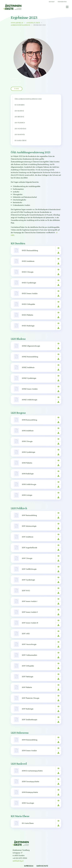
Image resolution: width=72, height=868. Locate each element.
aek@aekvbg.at (18, 861)
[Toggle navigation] (67, 7)
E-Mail (17, 89)
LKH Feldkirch (20, 123)
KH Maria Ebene (20, 141)
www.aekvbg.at (17, 23)
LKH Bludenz (19, 111)
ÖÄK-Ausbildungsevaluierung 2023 (28, 99)
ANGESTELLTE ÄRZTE (33, 23)
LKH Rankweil (20, 135)
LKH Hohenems (20, 129)
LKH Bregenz (19, 117)
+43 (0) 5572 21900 (20, 858)
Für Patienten (62, 2)
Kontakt (52, 2)
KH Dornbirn (20, 105)
